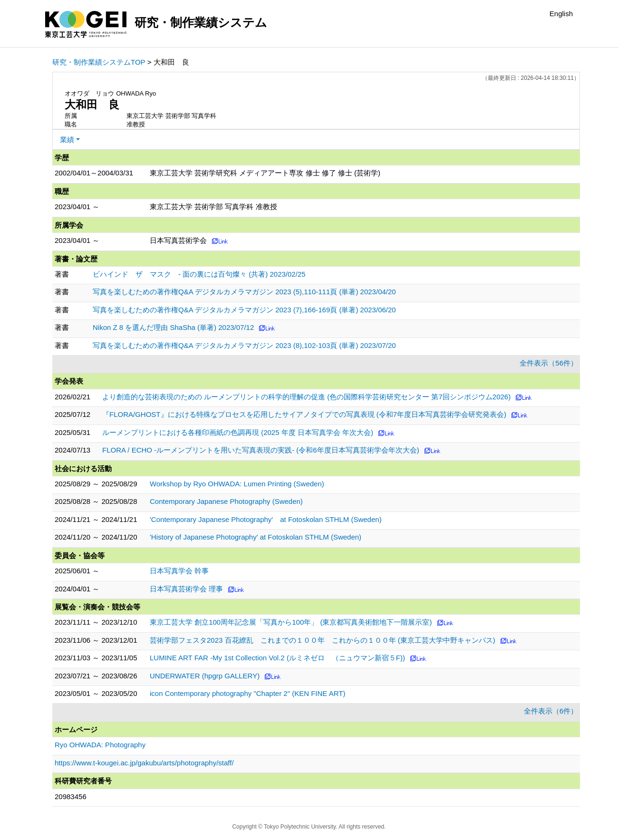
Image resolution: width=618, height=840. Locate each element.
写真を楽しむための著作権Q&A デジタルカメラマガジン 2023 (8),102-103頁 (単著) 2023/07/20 (244, 345)
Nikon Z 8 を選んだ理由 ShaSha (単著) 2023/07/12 (173, 327)
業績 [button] (67, 140)
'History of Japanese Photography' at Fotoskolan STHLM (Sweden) (256, 537)
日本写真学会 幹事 (179, 571)
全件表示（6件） (551, 711)
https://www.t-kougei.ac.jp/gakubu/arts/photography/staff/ (144, 763)
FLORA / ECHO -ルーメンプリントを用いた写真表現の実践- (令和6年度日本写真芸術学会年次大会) (261, 450)
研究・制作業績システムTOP (99, 62)
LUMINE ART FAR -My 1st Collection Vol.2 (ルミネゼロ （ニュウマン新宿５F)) (277, 658)
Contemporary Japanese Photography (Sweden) (226, 501)
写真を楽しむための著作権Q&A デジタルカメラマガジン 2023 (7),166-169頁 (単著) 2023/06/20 (244, 310)
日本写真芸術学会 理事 (186, 589)
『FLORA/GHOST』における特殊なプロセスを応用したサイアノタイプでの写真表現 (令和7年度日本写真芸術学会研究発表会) (304, 414)
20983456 (71, 797)
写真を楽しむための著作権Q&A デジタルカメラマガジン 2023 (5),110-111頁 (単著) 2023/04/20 (244, 292)
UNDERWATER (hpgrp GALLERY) (205, 676)
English (561, 14)
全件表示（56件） (549, 363)
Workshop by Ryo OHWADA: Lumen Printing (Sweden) (237, 484)
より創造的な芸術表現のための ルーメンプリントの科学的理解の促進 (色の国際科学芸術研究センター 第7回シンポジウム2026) (306, 397)
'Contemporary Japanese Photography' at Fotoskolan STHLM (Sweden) (266, 519)
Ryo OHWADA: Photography (100, 745)
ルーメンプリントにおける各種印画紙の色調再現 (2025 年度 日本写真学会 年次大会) (238, 432)
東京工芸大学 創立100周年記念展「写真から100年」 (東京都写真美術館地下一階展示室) (291, 622)
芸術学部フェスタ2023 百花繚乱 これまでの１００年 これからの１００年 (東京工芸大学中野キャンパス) (323, 640)
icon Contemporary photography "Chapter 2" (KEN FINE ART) (247, 693)
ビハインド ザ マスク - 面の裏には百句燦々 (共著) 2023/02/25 (199, 274)
